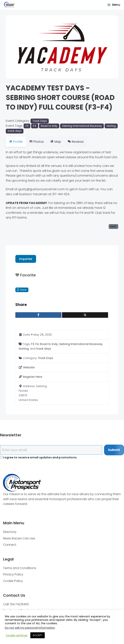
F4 (35, 126)
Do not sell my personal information (30, 628)
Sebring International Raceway (82, 126)
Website (29, 367)
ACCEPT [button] (38, 635)
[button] (14, 47)
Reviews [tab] (83, 142)
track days (15, 131)
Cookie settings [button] (17, 635)
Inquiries (26, 259)
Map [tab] (60, 142)
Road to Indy (49, 126)
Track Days (40, 121)
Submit (114, 450)
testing (111, 126)
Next (113, 227)
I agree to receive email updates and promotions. (39, 457)
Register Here (33, 377)
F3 (27, 126)
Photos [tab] (39, 142)
